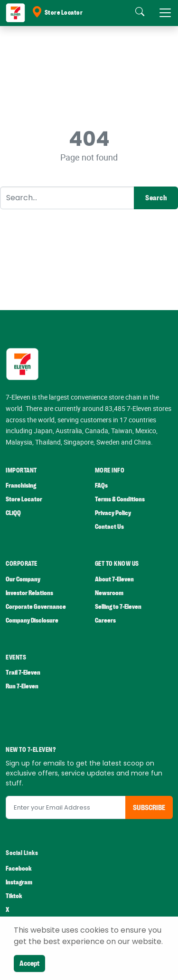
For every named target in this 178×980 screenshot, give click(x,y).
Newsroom (109, 593)
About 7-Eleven (114, 579)
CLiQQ (13, 513)
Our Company (23, 579)
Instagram (19, 882)
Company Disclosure (32, 620)
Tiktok (14, 896)
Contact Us (109, 527)
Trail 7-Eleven (23, 673)
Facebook (19, 869)
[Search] (67, 198)
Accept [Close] (29, 963)
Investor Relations (29, 593)
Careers (105, 620)
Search (156, 198)
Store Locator (57, 13)
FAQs (101, 486)
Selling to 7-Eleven (118, 607)
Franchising (21, 486)
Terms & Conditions (120, 499)
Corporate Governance (36, 607)
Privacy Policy (113, 513)
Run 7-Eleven (22, 686)
